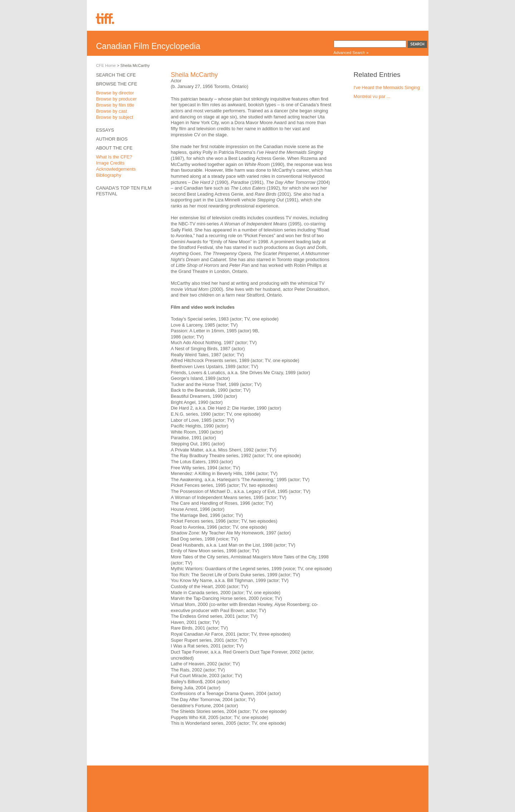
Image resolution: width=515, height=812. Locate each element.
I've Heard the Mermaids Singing (387, 87)
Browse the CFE (117, 84)
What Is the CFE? (114, 157)
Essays (105, 130)
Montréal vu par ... (372, 96)
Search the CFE (116, 75)
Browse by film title (115, 105)
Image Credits (111, 163)
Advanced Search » (351, 53)
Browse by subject (115, 117)
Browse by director (115, 93)
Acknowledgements (116, 169)
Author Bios (112, 139)
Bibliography (109, 175)
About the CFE (114, 148)
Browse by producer (117, 99)
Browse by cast (112, 111)
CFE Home (106, 65)
